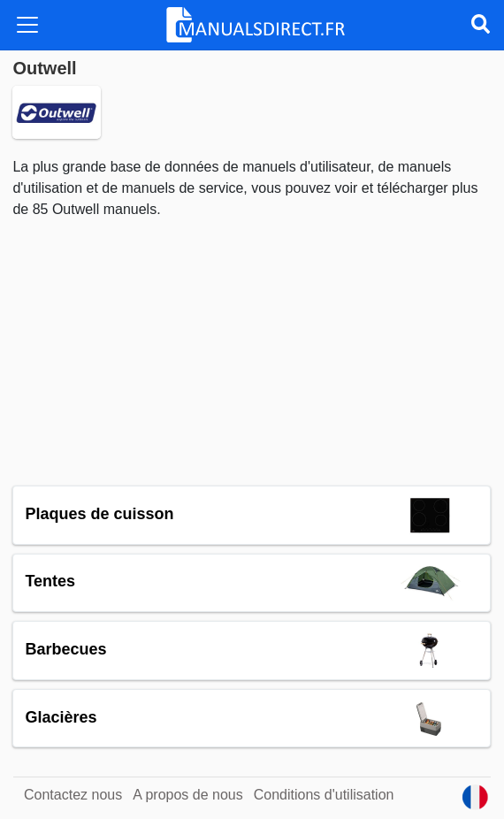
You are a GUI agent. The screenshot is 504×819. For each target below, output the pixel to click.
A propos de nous (188, 795)
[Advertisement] (252, 353)
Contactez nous (73, 795)
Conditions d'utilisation (324, 795)
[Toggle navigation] (27, 25)
